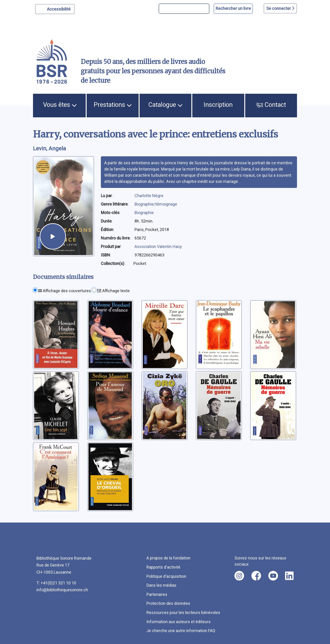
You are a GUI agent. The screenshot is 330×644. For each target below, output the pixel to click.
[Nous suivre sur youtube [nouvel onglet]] (273, 576)
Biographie (144, 213)
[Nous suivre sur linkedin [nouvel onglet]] (289, 576)
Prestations (113, 105)
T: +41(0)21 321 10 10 (56, 583)
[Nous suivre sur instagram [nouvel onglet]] (239, 576)
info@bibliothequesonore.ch (62, 590)
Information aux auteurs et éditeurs (179, 622)
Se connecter (280, 8)
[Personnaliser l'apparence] (55, 9)
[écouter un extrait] (53, 236)
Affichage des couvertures (65, 291)
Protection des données (168, 603)
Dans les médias (161, 585)
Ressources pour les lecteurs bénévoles (183, 612)
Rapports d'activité (163, 567)
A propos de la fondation (168, 558)
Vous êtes (60, 105)
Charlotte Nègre (149, 196)
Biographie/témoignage (156, 204)
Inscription (218, 105)
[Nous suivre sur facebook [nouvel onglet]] (256, 576)
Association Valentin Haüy (158, 246)
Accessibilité (59, 8)
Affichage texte (113, 291)
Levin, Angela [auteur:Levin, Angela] (49, 149)
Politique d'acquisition (166, 576)
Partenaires (157, 594)
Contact (271, 105)
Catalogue (165, 105)
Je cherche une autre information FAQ (181, 631)
